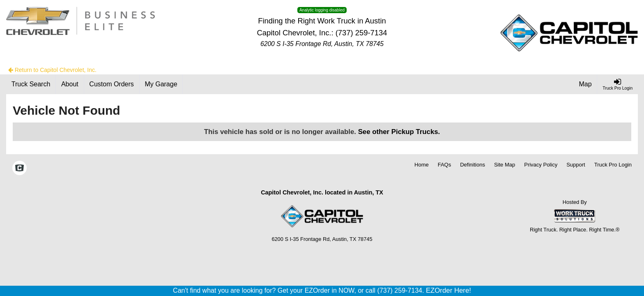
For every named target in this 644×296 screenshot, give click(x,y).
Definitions (473, 165)
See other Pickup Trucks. (399, 132)
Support (576, 165)
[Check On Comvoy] (20, 169)
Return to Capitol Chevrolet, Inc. (52, 70)
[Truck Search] (31, 84)
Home (422, 165)
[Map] (586, 84)
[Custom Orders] (112, 84)
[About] (70, 84)
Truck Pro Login (613, 165)
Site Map (505, 165)
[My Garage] (161, 84)
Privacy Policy (541, 165)
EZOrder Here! (448, 290)
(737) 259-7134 (361, 33)
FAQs (445, 165)
